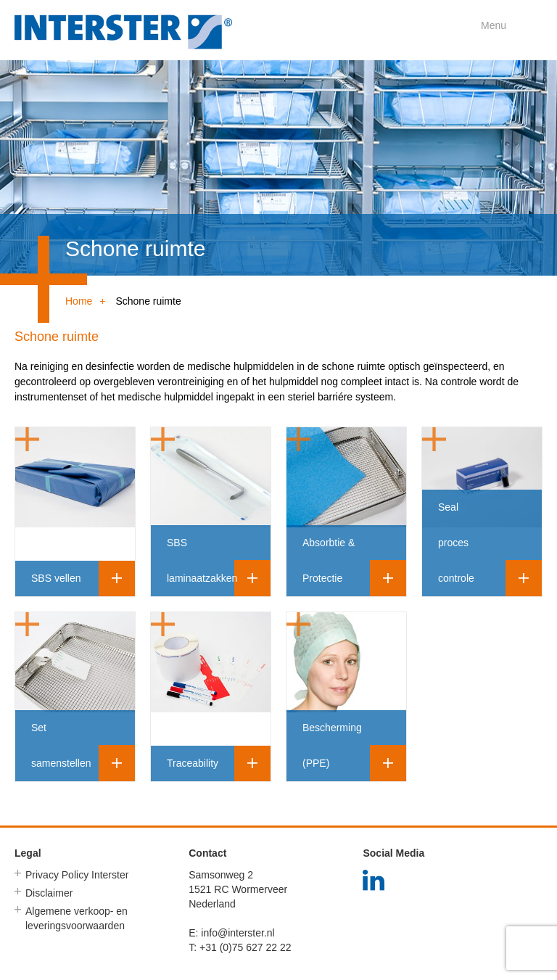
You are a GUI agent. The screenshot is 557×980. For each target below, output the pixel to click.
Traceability (193, 763)
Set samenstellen (61, 745)
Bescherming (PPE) (332, 745)
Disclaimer (49, 893)
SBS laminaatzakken (202, 560)
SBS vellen (56, 578)
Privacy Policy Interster (77, 875)
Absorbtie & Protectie (329, 560)
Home (79, 301)
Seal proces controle (456, 543)
